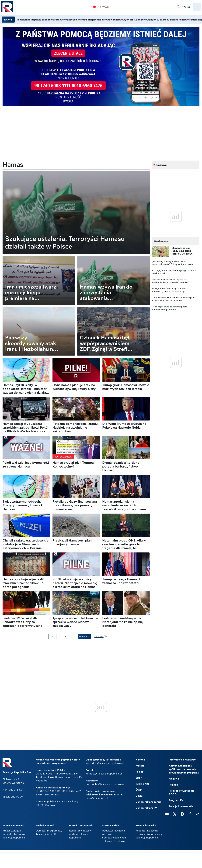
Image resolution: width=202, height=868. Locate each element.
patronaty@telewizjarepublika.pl (105, 784)
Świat (139, 790)
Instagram (182, 814)
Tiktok (198, 814)
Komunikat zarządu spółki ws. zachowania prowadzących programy (184, 769)
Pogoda (173, 785)
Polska (139, 772)
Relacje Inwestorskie (181, 806)
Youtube (167, 814)
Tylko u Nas (142, 784)
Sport (139, 778)
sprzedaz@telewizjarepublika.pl (105, 763)
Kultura (140, 766)
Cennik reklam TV (146, 808)
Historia (140, 760)
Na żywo (103, 7)
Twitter (175, 814)
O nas (139, 796)
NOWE (8, 20)
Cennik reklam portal (148, 802)
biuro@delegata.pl (97, 798)
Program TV (176, 800)
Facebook (190, 814)
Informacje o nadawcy (182, 760)
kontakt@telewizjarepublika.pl (104, 774)
